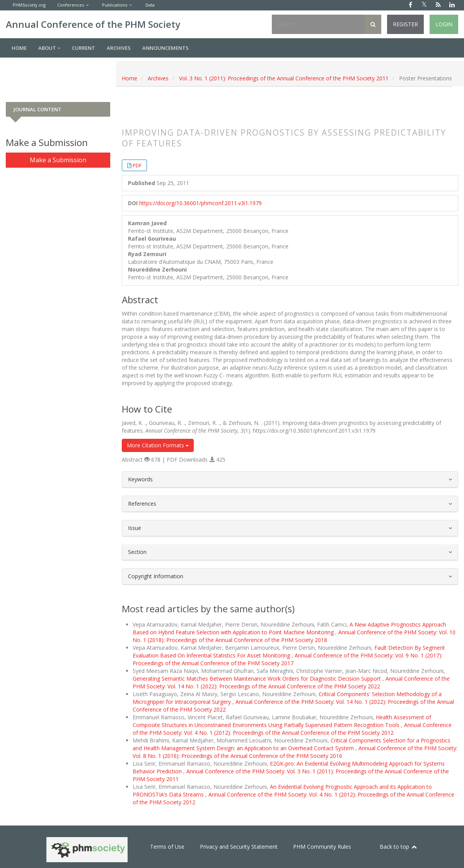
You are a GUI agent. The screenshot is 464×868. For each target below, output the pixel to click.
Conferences (71, 5)
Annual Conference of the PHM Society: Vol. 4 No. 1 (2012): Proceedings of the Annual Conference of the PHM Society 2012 (292, 729)
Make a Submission (58, 160)
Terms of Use (167, 847)
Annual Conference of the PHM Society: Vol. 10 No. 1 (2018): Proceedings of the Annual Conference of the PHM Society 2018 (294, 636)
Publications (115, 5)
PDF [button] (137, 165)
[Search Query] (318, 24)
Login (444, 24)
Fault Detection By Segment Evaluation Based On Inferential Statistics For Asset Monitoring (289, 651)
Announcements (165, 48)
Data (150, 5)
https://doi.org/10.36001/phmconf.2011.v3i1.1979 (200, 203)
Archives (119, 48)
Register (405, 24)
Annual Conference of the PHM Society (93, 24)
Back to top (399, 847)
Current (84, 48)
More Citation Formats (158, 445)
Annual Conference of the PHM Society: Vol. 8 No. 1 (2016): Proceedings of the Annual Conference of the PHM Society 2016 (295, 752)
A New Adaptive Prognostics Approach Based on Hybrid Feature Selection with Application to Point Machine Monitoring (289, 628)
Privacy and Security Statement (239, 847)
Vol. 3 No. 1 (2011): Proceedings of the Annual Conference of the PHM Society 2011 (284, 78)
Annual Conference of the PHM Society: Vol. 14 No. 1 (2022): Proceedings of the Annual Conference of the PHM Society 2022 (291, 682)
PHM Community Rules (322, 847)
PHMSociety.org (29, 5)
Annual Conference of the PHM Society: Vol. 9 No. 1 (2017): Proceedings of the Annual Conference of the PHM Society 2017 (287, 659)
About (49, 48)
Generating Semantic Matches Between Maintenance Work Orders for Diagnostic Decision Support (258, 679)
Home (19, 48)
